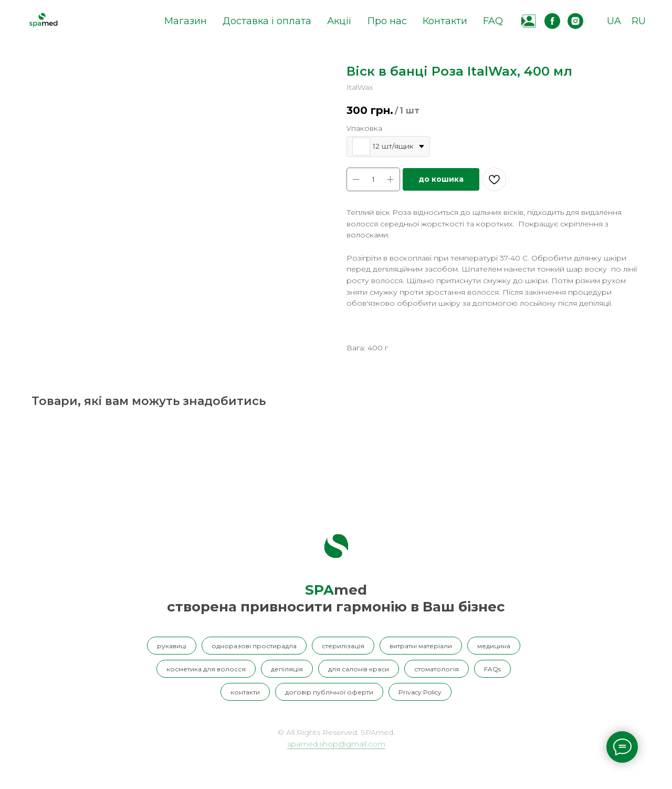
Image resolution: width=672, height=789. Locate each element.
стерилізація (343, 646)
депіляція (287, 669)
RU (639, 21)
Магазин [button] (186, 21)
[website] (529, 21)
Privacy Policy (420, 692)
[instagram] (575, 21)
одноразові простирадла (254, 646)
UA (614, 21)
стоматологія (437, 669)
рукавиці (172, 646)
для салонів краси (359, 669)
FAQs (492, 669)
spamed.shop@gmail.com (336, 744)
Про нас (387, 21)
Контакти (445, 21)
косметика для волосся (206, 669)
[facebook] (552, 21)
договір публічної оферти (329, 692)
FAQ (493, 21)
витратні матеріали (421, 646)
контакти (245, 692)
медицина (494, 646)
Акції (339, 21)
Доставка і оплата (267, 21)
